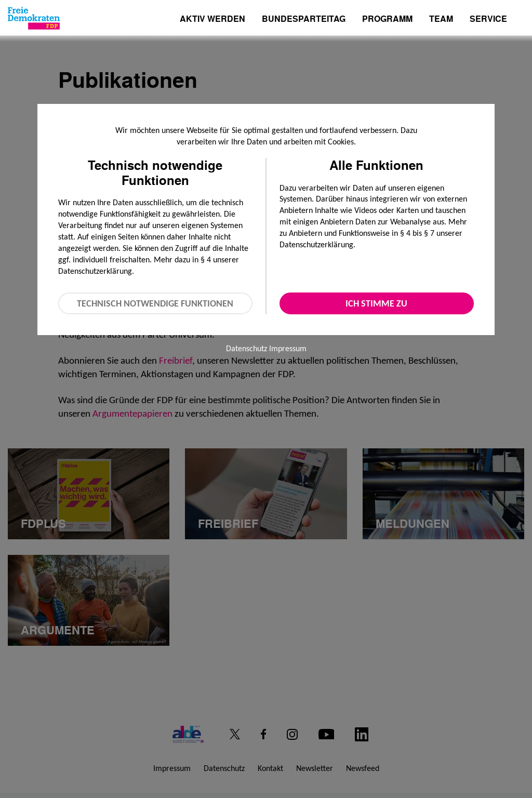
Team (441, 19)
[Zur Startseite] (34, 18)
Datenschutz (247, 348)
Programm (387, 19)
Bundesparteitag (304, 19)
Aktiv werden (212, 19)
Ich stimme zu (376, 303)
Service (488, 19)
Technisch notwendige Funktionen (155, 303)
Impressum (288, 348)
